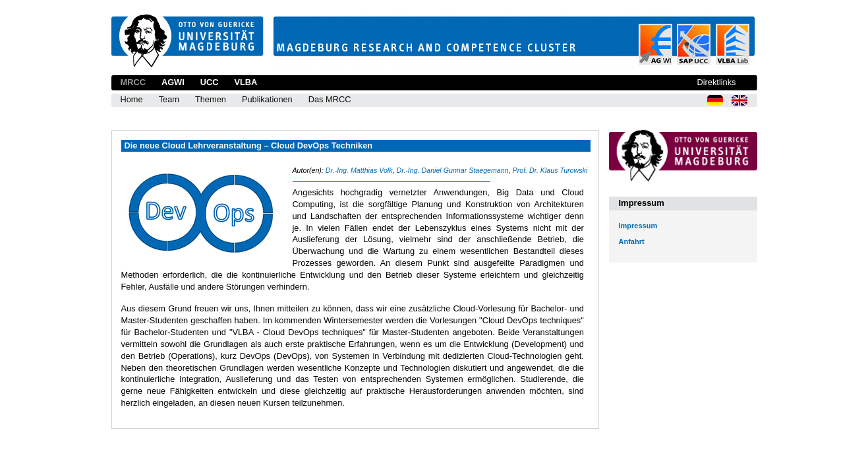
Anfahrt (632, 241)
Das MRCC (330, 99)
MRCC (133, 82)
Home (132, 99)
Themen (211, 99)
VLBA (246, 82)
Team (169, 99)
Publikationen (267, 99)
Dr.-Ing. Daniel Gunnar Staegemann (452, 170)
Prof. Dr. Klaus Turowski (550, 170)
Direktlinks (716, 82)
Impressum (638, 226)
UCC (210, 82)
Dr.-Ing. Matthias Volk (359, 170)
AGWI (173, 82)
